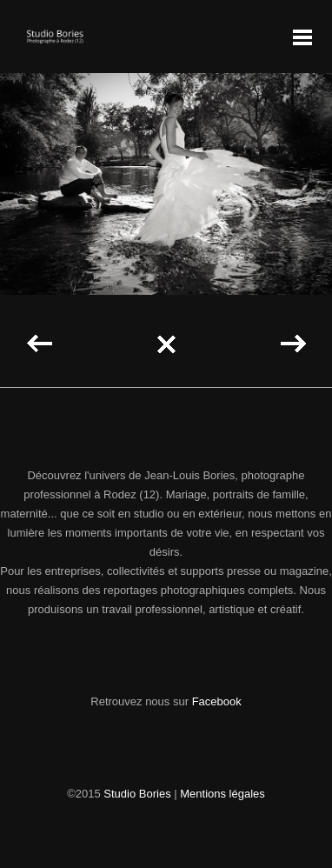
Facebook (217, 701)
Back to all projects (166, 344)
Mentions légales (222, 794)
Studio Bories (137, 794)
